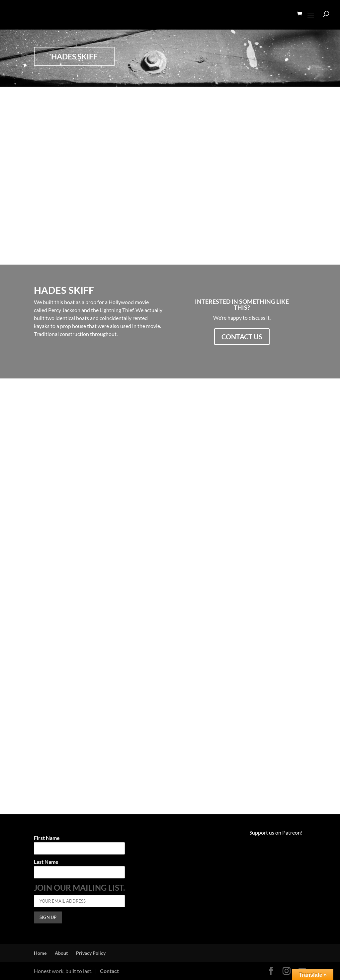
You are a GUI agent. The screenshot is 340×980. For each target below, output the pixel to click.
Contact (109, 971)
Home (40, 953)
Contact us (242, 337)
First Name (47, 838)
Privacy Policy (91, 953)
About (61, 953)
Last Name (46, 862)
